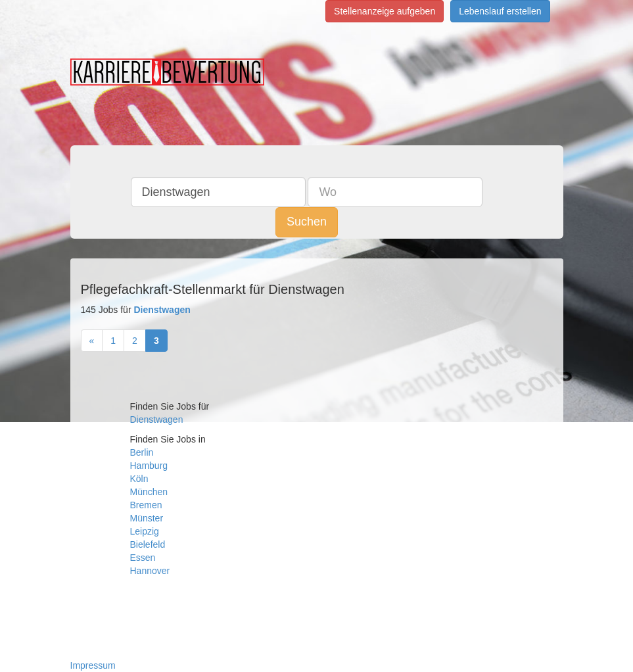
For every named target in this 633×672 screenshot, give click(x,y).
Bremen (146, 505)
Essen (143, 558)
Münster (147, 518)
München (149, 492)
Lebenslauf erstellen (500, 11)
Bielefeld (148, 544)
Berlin (142, 452)
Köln (139, 479)
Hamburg (149, 466)
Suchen (307, 222)
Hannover (150, 571)
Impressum (93, 665)
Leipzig (145, 531)
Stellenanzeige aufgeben (385, 11)
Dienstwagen (157, 420)
